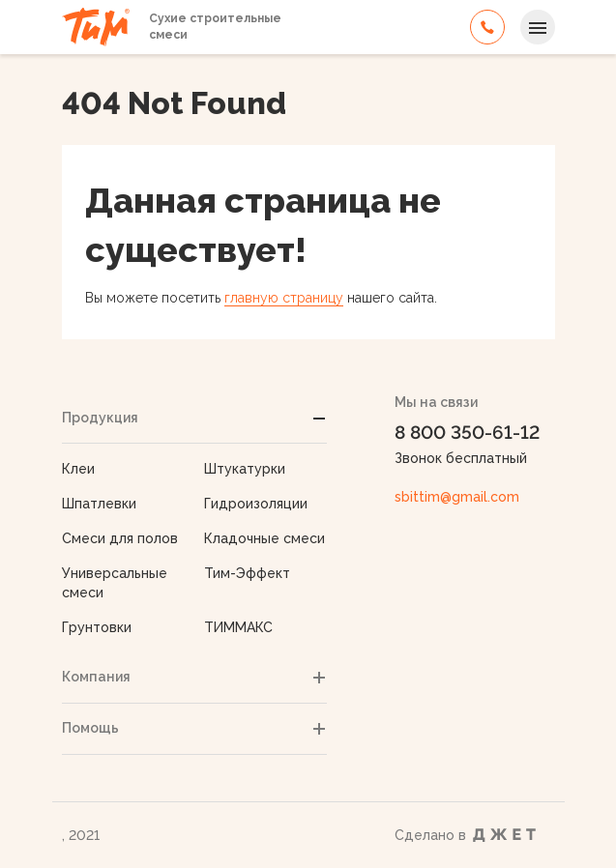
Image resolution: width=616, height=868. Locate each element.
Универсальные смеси (115, 583)
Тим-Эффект (247, 573)
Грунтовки (97, 627)
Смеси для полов (120, 538)
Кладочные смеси (264, 538)
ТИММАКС (238, 627)
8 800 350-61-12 (487, 27)
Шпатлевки (99, 504)
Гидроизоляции (256, 504)
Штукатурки (245, 469)
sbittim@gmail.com (457, 497)
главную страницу (284, 298)
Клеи (78, 469)
